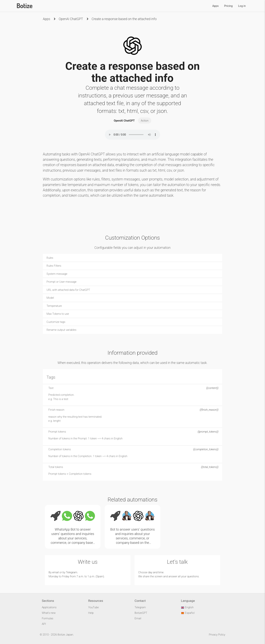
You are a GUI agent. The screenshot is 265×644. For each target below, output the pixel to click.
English (187, 607)
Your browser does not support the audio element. (132, 135)
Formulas (47, 618)
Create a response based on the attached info (124, 19)
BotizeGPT (141, 613)
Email (138, 618)
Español (188, 613)
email (55, 572)
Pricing (228, 6)
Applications (49, 607)
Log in (242, 6)
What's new (49, 613)
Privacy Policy (217, 635)
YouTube (93, 607)
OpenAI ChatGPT (71, 19)
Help (91, 613)
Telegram (72, 572)
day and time (156, 572)
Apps (215, 6)
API (44, 624)
